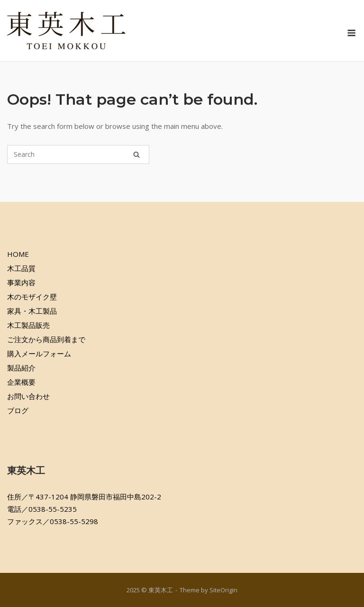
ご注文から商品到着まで (46, 339)
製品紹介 (21, 368)
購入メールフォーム (39, 353)
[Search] (136, 154)
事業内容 (21, 282)
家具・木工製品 (32, 311)
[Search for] (78, 154)
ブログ (18, 410)
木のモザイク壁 (32, 297)
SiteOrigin (223, 590)
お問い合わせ (28, 396)
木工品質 (21, 268)
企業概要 (21, 382)
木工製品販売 (28, 325)
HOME (18, 254)
